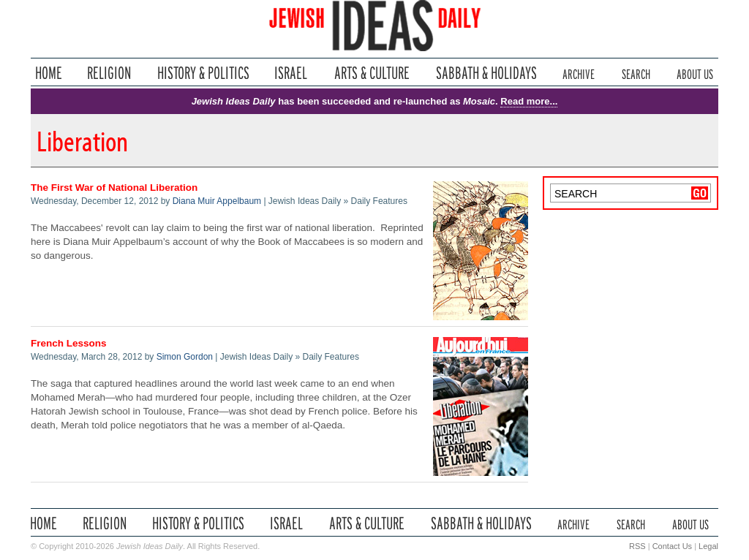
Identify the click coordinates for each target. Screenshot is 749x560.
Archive (579, 73)
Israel (291, 73)
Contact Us (672, 546)
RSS (637, 546)
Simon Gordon (185, 357)
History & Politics (203, 73)
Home (49, 73)
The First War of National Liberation (114, 188)
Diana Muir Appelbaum (217, 201)
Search (636, 73)
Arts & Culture (372, 73)
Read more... (529, 101)
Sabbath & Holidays (486, 73)
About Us (695, 73)
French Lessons (69, 343)
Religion (109, 73)
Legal (708, 546)
